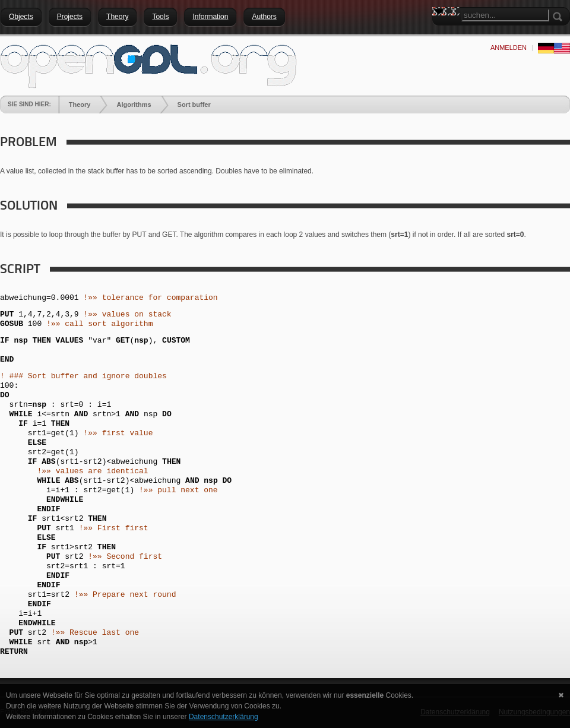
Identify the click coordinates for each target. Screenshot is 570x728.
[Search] (505, 15)
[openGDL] (148, 65)
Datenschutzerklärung (224, 717)
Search (441, 33)
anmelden (509, 48)
